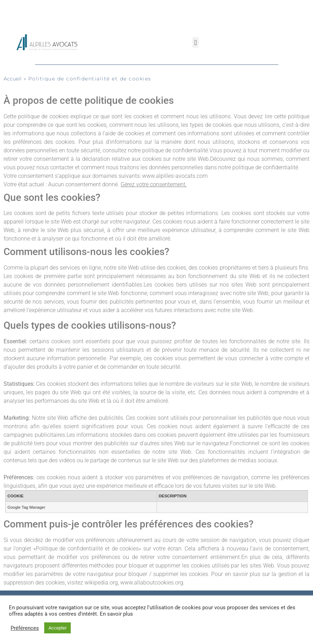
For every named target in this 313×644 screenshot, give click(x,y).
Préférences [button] (25, 628)
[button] (195, 43)
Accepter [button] (57, 628)
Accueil (13, 79)
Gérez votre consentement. (154, 184)
